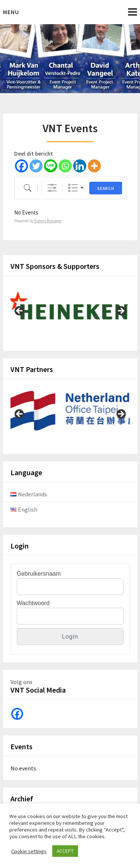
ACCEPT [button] (65, 851)
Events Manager (48, 221)
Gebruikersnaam (39, 574)
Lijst (73, 188)
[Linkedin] (80, 166)
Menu (11, 12)
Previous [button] (20, 311)
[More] (94, 166)
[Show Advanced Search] (52, 188)
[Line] (51, 166)
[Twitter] (36, 166)
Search (106, 188)
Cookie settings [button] (29, 851)
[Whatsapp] (65, 166)
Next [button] (121, 311)
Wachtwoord (33, 603)
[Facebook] (21, 166)
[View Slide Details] (70, 309)
